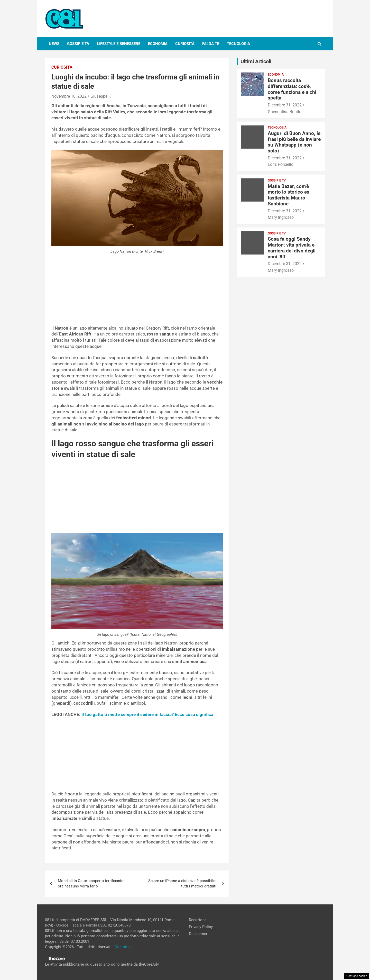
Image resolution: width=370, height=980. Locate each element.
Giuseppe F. (101, 96)
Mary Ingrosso (281, 217)
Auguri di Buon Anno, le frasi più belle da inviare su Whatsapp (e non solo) (294, 142)
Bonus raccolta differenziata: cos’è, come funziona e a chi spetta (292, 89)
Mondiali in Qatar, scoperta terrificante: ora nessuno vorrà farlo (91, 883)
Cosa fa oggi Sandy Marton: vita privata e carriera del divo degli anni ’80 (292, 248)
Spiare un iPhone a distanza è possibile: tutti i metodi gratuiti (182, 883)
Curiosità (185, 44)
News (54, 44)
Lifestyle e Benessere (119, 44)
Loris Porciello (281, 164)
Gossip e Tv (78, 44)
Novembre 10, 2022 (69, 96)
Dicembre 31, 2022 (285, 105)
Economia (158, 44)
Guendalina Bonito (285, 112)
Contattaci (124, 947)
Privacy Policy (201, 927)
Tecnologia (238, 44)
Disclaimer (198, 934)
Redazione (198, 920)
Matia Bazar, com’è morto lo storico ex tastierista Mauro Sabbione (289, 195)
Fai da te (211, 44)
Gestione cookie (357, 976)
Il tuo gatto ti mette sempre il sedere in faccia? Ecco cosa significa (147, 714)
